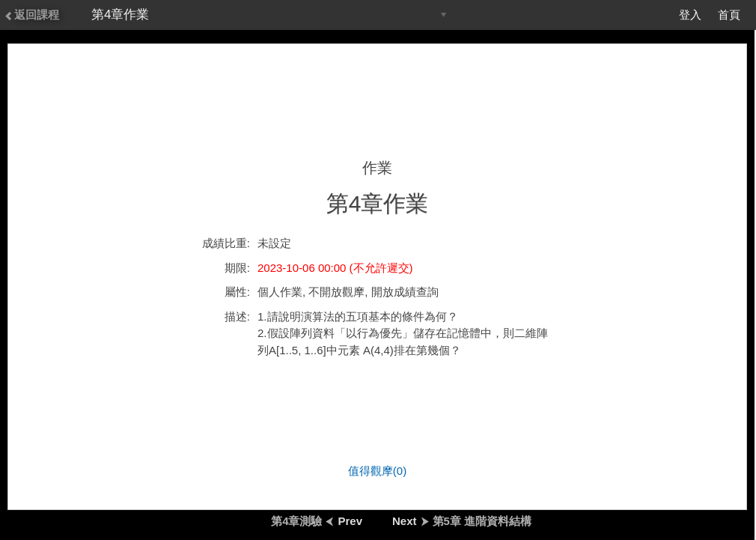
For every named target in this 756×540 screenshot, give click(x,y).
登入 (690, 15)
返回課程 (31, 15)
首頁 (729, 15)
